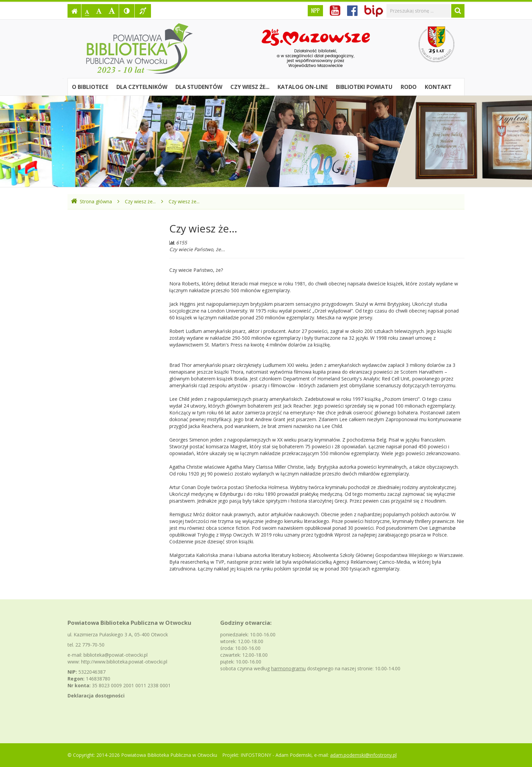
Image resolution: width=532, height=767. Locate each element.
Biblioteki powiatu (364, 87)
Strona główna (91, 201)
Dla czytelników (142, 87)
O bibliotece (90, 87)
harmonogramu (288, 668)
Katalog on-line (303, 87)
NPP (315, 11)
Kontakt (438, 87)
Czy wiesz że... (250, 87)
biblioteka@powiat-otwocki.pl (116, 655)
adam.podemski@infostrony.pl (363, 755)
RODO (409, 87)
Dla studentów (199, 87)
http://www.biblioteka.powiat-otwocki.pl (124, 662)
